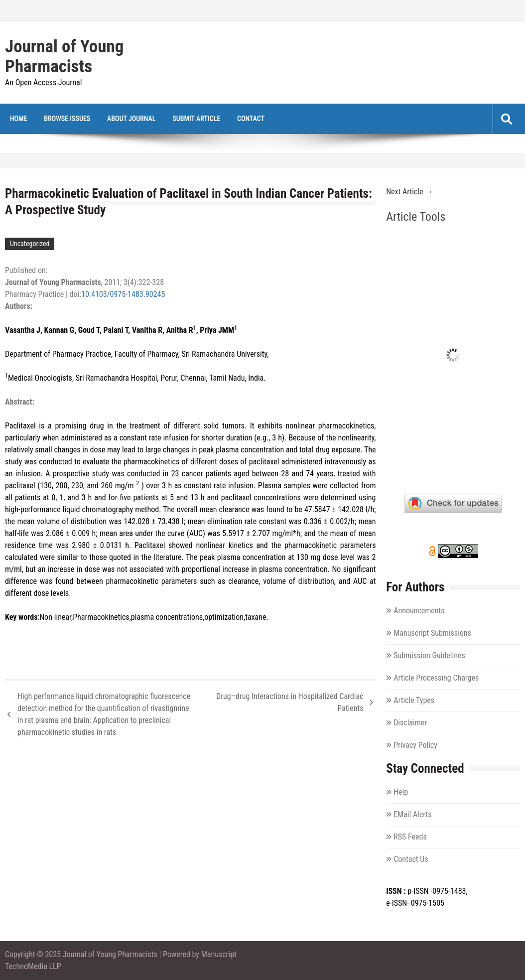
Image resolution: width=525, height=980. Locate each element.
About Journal (131, 119)
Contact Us (411, 859)
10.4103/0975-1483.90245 (123, 294)
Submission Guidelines (429, 655)
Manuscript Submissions (432, 633)
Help (401, 792)
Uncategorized (30, 244)
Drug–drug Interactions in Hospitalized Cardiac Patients (290, 702)
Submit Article (196, 119)
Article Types (414, 700)
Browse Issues (67, 119)
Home (19, 119)
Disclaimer (410, 723)
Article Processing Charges (436, 678)
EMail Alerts (412, 814)
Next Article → (409, 192)
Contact (251, 119)
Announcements (419, 611)
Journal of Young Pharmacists (64, 57)
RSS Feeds (410, 837)
